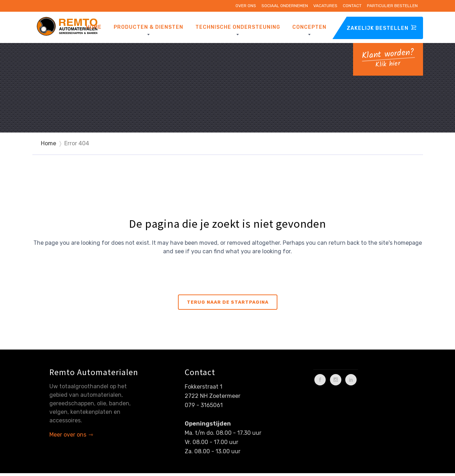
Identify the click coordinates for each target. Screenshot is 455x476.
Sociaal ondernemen (285, 6)
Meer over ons (68, 435)
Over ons (246, 6)
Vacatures (325, 6)
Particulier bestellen (392, 6)
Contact (352, 6)
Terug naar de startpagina (228, 302)
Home (48, 143)
